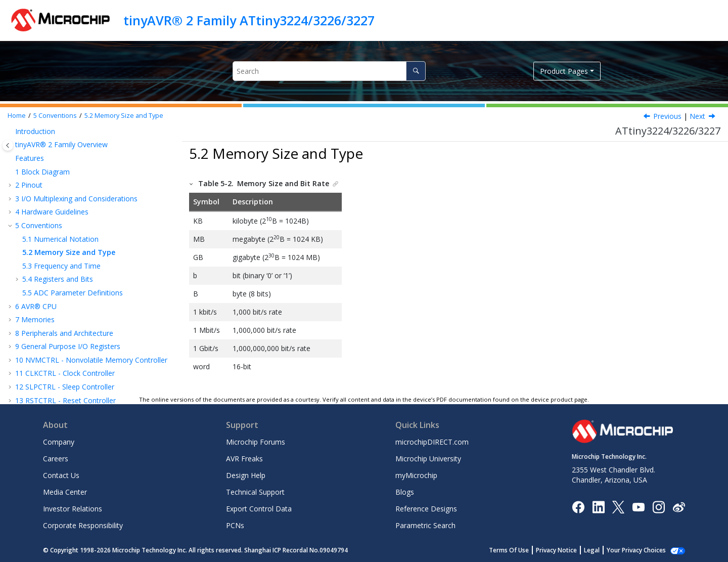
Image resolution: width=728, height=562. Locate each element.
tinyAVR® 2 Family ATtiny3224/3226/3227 (249, 20)
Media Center (65, 492)
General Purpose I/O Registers (68, 346)
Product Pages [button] (564, 71)
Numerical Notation (60, 239)
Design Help (246, 475)
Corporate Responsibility (83, 525)
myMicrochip (416, 475)
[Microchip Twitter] (618, 506)
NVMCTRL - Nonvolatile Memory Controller (91, 360)
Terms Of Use (520, 550)
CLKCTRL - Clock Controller (65, 373)
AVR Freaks (244, 459)
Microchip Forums (256, 442)
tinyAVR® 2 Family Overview (61, 144)
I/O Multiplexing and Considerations (76, 199)
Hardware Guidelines (52, 212)
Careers (56, 459)
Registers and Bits (58, 279)
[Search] (416, 71)
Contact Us (61, 475)
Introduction (35, 131)
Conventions (55, 116)
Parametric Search (425, 525)
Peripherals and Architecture (64, 333)
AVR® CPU (36, 306)
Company (59, 442)
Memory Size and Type (124, 116)
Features (30, 158)
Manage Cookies (642, 550)
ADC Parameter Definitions (73, 293)
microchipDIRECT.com (432, 442)
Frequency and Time (61, 266)
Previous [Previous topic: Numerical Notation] (667, 116)
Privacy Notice (567, 550)
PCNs (235, 525)
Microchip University (428, 459)
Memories (35, 319)
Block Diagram (42, 172)
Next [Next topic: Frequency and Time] (697, 116)
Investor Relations (73, 509)
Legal (603, 550)
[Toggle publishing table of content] (8, 145)
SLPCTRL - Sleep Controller (65, 387)
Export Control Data (259, 509)
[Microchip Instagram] (658, 506)
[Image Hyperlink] (638, 507)
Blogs (405, 492)
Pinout (29, 185)
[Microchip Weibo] (679, 507)
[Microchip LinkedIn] (598, 506)
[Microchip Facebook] (578, 506)
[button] (11, 132)
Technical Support (255, 492)
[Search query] (329, 71)
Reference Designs (426, 509)
